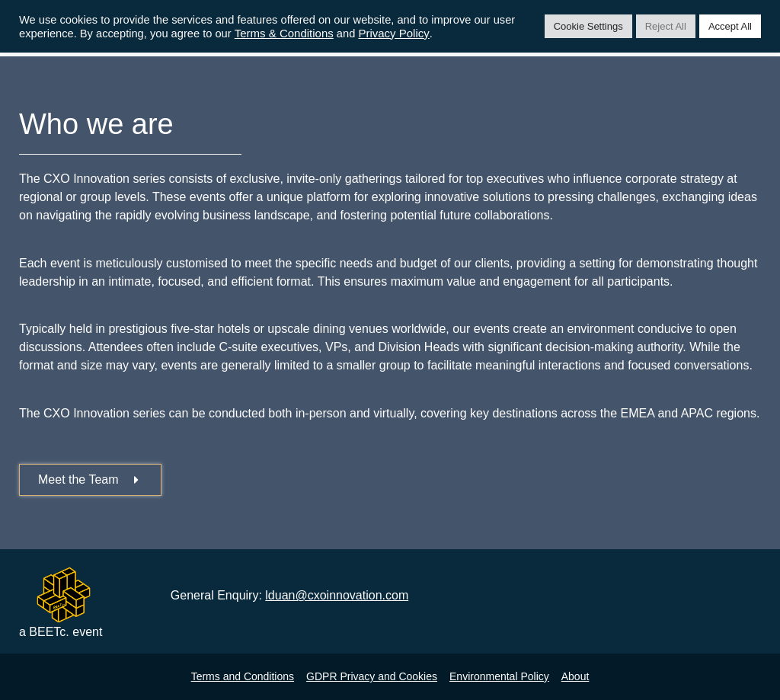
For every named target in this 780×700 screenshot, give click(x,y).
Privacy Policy (393, 33)
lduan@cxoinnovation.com (337, 595)
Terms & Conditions (284, 33)
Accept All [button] (730, 26)
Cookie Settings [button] (588, 26)
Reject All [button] (666, 26)
